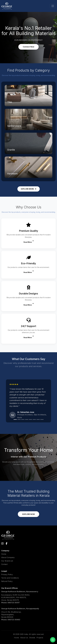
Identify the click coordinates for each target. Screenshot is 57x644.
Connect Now (28, 47)
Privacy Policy (7, 574)
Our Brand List (7, 561)
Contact (4, 564)
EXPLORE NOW (28, 514)
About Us (24, 638)
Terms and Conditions (10, 578)
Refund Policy (7, 581)
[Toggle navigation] (53, 6)
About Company (8, 557)
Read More (29, 242)
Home (4, 554)
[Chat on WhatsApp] (53, 640)
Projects (40, 638)
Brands (32, 638)
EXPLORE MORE (29, 189)
